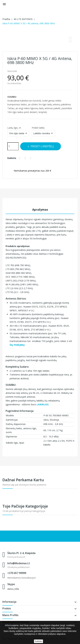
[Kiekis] (13, 146)
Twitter (26, 158)
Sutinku (39, 641)
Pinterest (32, 158)
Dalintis (20, 158)
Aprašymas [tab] (40, 210)
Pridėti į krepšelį (44, 146)
